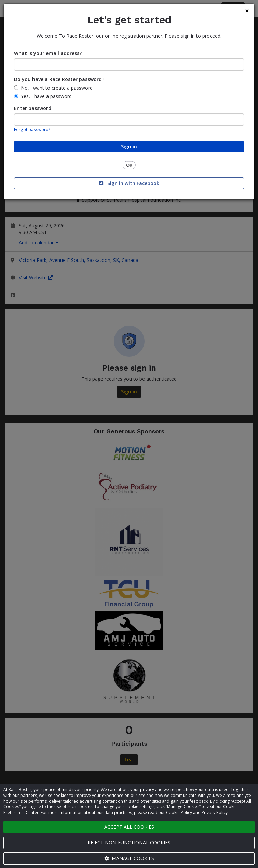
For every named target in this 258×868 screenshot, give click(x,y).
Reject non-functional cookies (129, 843)
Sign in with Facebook (129, 183)
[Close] (247, 11)
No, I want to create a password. (57, 88)
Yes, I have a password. (47, 96)
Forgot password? (32, 129)
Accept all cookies (129, 827)
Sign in (129, 146)
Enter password (33, 108)
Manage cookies (129, 858)
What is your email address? (48, 53)
